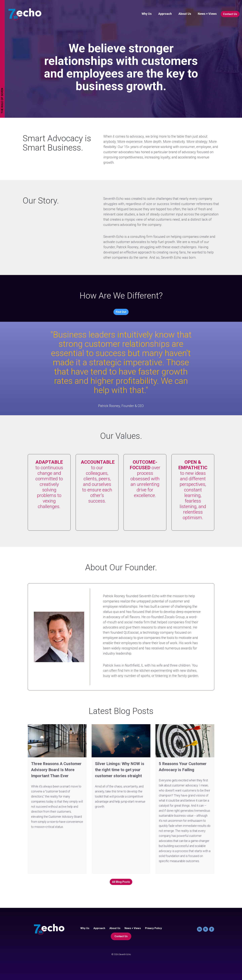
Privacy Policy (153, 928)
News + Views (207, 14)
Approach (165, 14)
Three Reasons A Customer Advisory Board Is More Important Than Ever (56, 770)
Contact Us (230, 14)
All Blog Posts (121, 882)
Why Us (147, 14)
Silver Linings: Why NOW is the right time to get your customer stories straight (120, 770)
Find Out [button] (121, 312)
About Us (185, 14)
